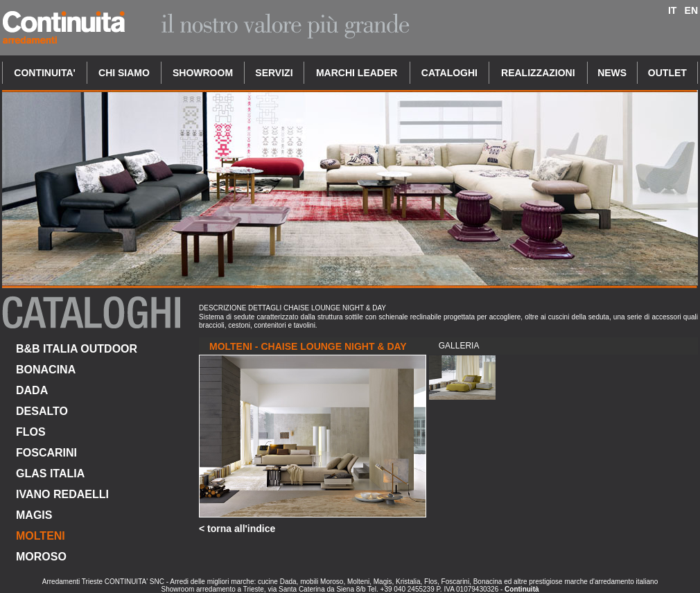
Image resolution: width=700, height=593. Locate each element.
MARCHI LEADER (357, 73)
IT (672, 10)
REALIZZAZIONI (538, 73)
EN (691, 10)
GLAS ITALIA (50, 473)
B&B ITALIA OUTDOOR (77, 349)
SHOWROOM (203, 73)
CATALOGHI (449, 73)
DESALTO (42, 411)
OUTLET (667, 73)
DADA (32, 390)
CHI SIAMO (124, 73)
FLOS (31, 432)
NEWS (612, 73)
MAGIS (34, 515)
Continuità (522, 589)
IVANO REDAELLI (62, 494)
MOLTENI (41, 536)
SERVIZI (274, 73)
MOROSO (41, 557)
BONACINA (46, 370)
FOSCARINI (46, 453)
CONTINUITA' (45, 73)
